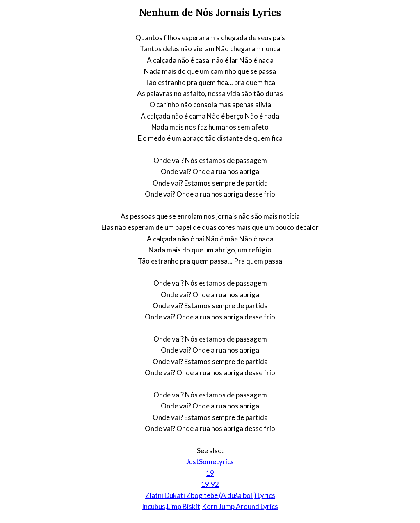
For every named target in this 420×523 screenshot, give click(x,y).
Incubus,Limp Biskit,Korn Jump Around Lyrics (210, 506)
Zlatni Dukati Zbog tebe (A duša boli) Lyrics (210, 495)
